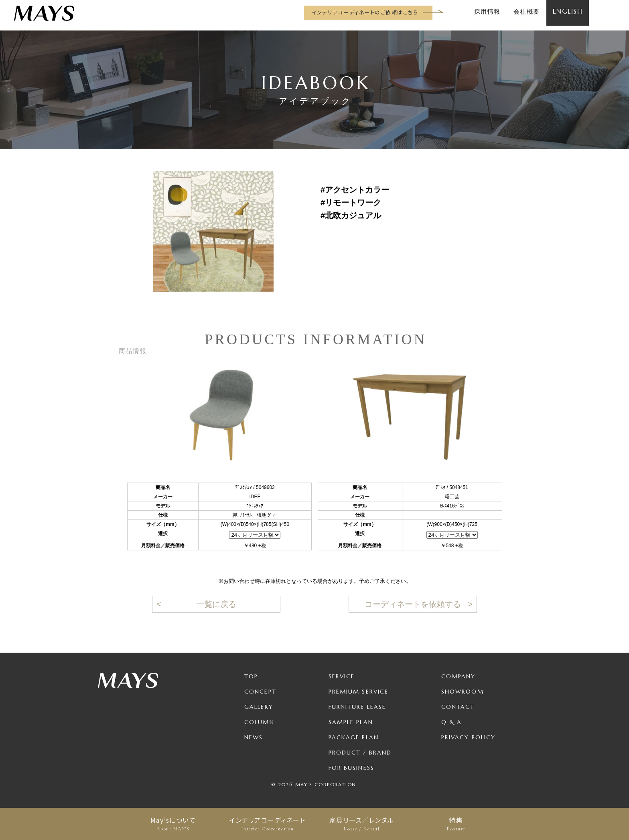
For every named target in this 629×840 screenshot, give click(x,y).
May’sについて (173, 824)
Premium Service (359, 692)
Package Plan (354, 737)
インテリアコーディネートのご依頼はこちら (365, 12)
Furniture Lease (357, 707)
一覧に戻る (216, 604)
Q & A (452, 722)
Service (342, 676)
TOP (251, 676)
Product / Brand (360, 753)
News (254, 737)
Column (259, 722)
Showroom (463, 692)
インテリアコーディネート (267, 824)
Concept (260, 692)
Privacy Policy (468, 737)
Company (459, 676)
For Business (351, 768)
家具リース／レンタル (362, 824)
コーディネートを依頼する (413, 604)
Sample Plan (351, 722)
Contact (458, 707)
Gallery (259, 707)
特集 (456, 824)
